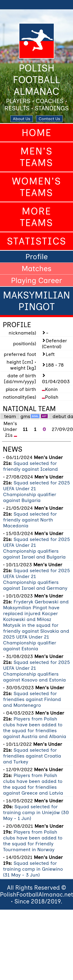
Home (37, 133)
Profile (37, 257)
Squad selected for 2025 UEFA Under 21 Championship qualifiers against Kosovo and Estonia (36, 671)
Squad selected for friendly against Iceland (30, 466)
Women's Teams (36, 187)
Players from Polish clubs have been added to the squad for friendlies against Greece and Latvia (33, 784)
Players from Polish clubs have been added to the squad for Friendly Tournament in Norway (33, 841)
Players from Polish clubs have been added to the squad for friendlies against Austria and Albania (35, 728)
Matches (37, 268)
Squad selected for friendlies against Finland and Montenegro (32, 699)
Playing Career (36, 280)
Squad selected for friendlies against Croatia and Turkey (32, 756)
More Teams (36, 217)
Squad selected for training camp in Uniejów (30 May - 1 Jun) (36, 812)
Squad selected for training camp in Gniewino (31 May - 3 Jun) (33, 869)
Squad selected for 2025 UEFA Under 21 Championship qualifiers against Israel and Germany (36, 579)
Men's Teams (36, 157)
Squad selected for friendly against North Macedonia (30, 520)
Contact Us (49, 119)
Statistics (37, 241)
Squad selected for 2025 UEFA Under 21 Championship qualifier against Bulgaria (36, 491)
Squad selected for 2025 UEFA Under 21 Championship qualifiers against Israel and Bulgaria (36, 548)
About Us (22, 119)
